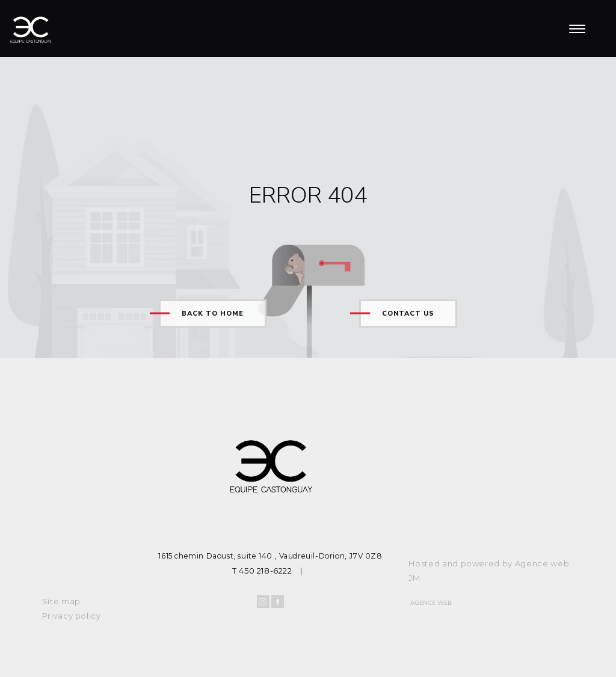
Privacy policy (72, 616)
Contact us (408, 314)
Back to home (213, 314)
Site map (61, 601)
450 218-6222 (265, 571)
